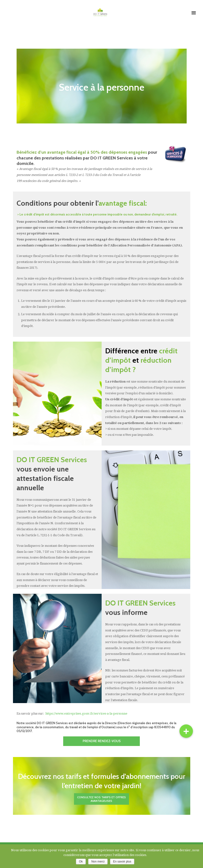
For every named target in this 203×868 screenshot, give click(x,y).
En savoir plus (122, 862)
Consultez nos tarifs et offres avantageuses (101, 800)
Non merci (98, 862)
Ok (81, 862)
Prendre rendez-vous (101, 741)
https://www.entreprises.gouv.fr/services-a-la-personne (86, 714)
